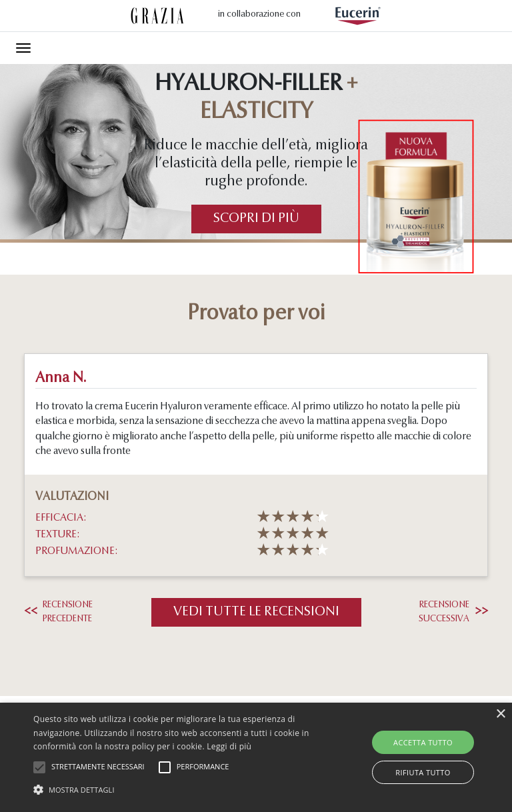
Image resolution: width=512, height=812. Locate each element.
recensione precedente (58, 612)
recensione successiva (453, 612)
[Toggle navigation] (23, 48)
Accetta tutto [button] (423, 742)
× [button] (500, 714)
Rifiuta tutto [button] (423, 772)
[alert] (256, 757)
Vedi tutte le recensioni (256, 612)
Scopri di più (256, 219)
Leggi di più (229, 746)
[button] (178, 789)
